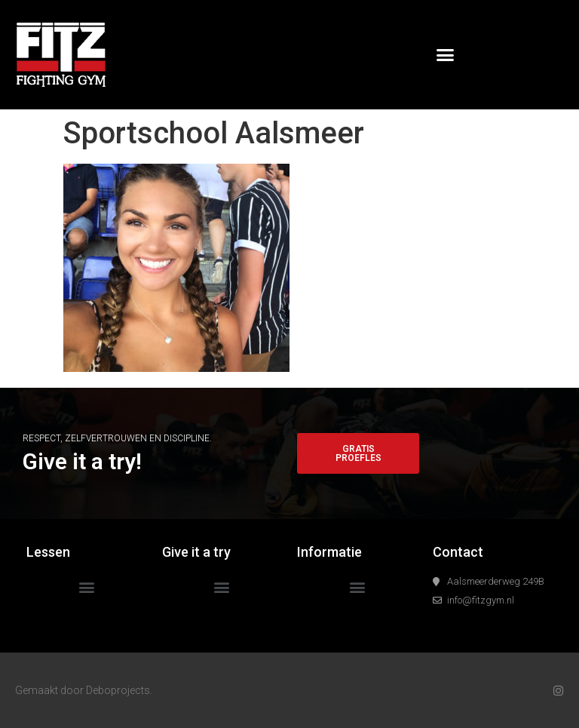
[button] (446, 55)
